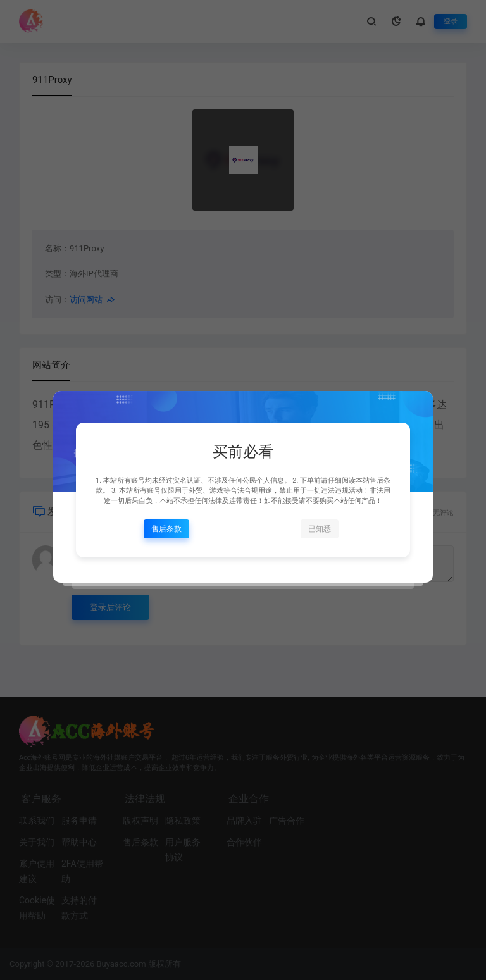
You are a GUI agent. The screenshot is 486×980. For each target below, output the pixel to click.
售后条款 (166, 529)
